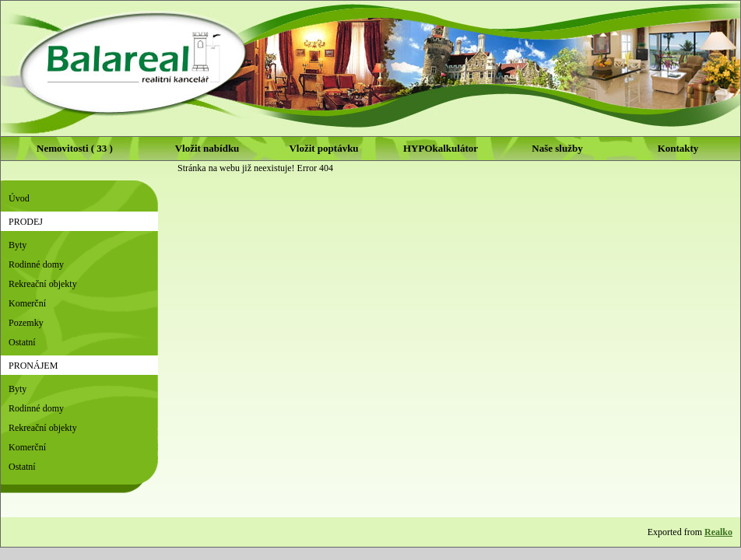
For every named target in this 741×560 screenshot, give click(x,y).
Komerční (27, 303)
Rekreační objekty (43, 284)
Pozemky (26, 323)
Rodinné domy (36, 264)
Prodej (26, 222)
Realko (718, 532)
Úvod (19, 198)
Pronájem (33, 366)
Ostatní (22, 342)
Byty (18, 245)
